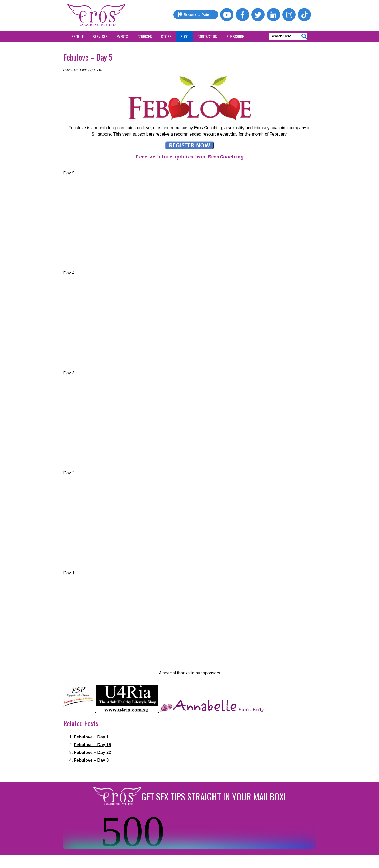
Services (100, 36)
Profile (78, 36)
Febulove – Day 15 (93, 745)
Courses (145, 36)
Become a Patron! (196, 15)
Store (166, 36)
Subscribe (235, 36)
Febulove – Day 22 (93, 752)
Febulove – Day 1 (91, 737)
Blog (184, 36)
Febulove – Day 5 (88, 57)
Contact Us (207, 36)
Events (122, 36)
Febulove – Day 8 (91, 760)
